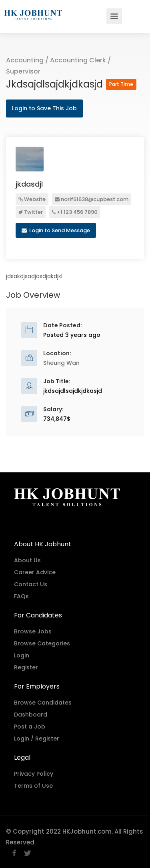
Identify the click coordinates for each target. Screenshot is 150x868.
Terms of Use (33, 786)
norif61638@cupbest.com (92, 199)
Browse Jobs (33, 631)
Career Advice (35, 572)
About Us (27, 560)
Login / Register (37, 739)
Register (26, 667)
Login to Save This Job (44, 108)
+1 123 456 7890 (75, 212)
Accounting (25, 60)
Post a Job (30, 727)
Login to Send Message (56, 230)
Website (32, 199)
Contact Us (31, 584)
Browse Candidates (43, 703)
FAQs (21, 596)
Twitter (31, 212)
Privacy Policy (34, 774)
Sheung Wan (61, 363)
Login (22, 655)
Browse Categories (42, 643)
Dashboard (31, 715)
